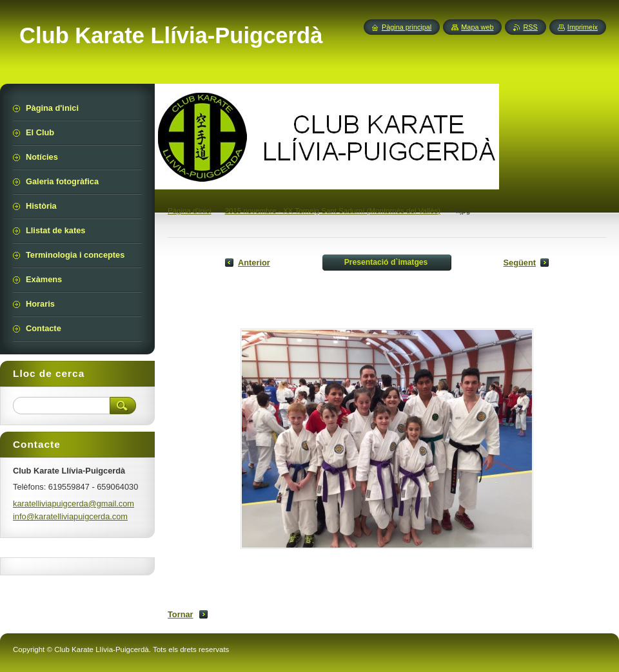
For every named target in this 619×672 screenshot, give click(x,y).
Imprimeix (583, 27)
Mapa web (477, 27)
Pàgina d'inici (190, 211)
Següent (520, 263)
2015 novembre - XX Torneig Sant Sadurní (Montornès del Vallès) (333, 211)
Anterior (254, 263)
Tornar (181, 614)
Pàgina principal (407, 27)
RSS (530, 27)
